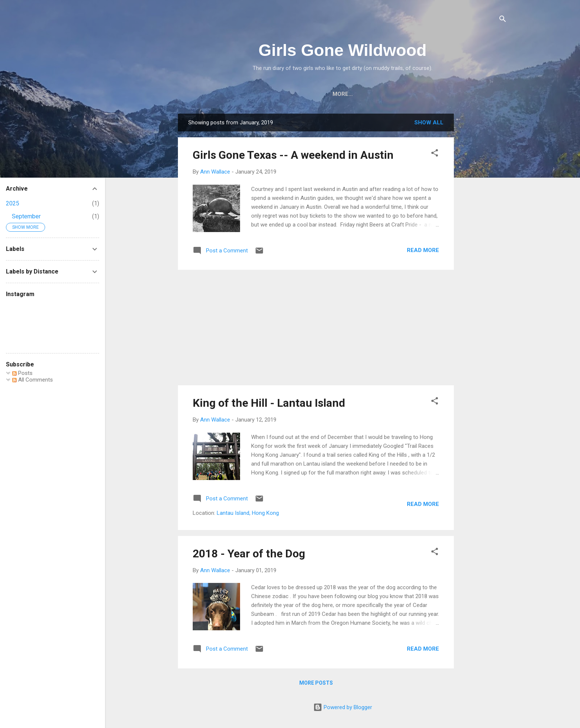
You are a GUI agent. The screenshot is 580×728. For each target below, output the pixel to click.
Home (210, 94)
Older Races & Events (417, 94)
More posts (316, 684)
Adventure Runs (345, 94)
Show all (429, 124)
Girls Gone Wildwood (343, 50)
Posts (22, 373)
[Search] (503, 20)
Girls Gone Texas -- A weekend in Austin (293, 156)
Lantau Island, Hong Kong (248, 514)
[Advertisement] (483, 226)
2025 (13, 203)
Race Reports (285, 94)
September (26, 216)
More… (474, 94)
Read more (423, 252)
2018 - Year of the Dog (249, 555)
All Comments (33, 380)
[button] (435, 156)
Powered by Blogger (343, 709)
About (241, 94)
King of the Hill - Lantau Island (269, 404)
